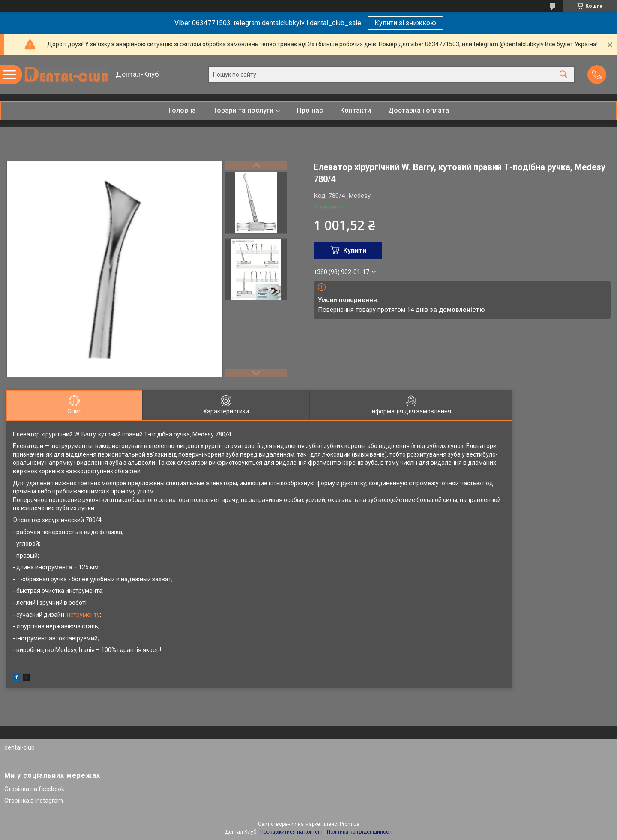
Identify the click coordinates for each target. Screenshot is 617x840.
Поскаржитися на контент (292, 832)
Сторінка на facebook (34, 789)
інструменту (83, 615)
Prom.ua (350, 824)
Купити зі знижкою (405, 23)
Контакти (356, 110)
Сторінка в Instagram (34, 801)
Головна (182, 110)
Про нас (310, 110)
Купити (355, 250)
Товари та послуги (243, 110)
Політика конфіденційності (360, 832)
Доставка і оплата (419, 110)
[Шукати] (563, 75)
